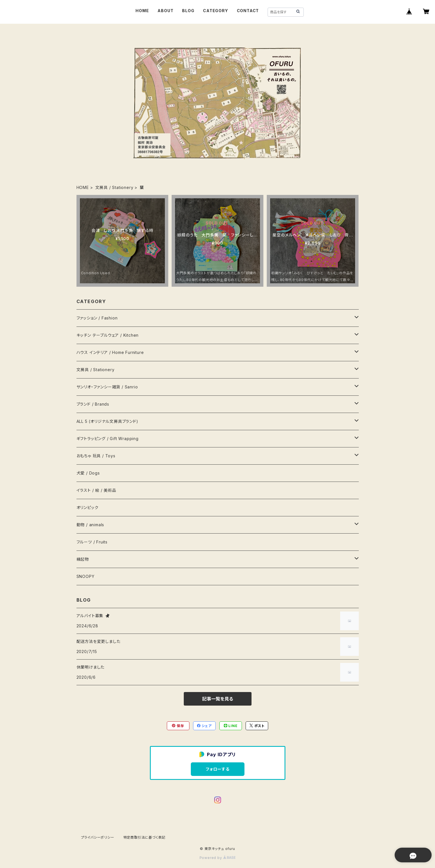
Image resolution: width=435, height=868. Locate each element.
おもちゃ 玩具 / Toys (96, 456)
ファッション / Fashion (97, 318)
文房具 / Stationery (114, 187)
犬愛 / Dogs (88, 473)
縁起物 (83, 559)
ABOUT (165, 11)
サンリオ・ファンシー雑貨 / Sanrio (107, 387)
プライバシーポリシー (98, 837)
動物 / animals (90, 525)
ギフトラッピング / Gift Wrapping (108, 439)
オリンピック (88, 507)
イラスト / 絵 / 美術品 (96, 490)
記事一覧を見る (218, 699)
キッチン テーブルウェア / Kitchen (108, 335)
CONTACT (248, 11)
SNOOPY (86, 576)
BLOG (188, 11)
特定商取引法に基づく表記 (145, 837)
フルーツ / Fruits (92, 542)
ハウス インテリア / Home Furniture (110, 352)
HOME (142, 11)
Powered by (218, 858)
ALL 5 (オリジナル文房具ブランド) (107, 421)
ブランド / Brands (93, 404)
